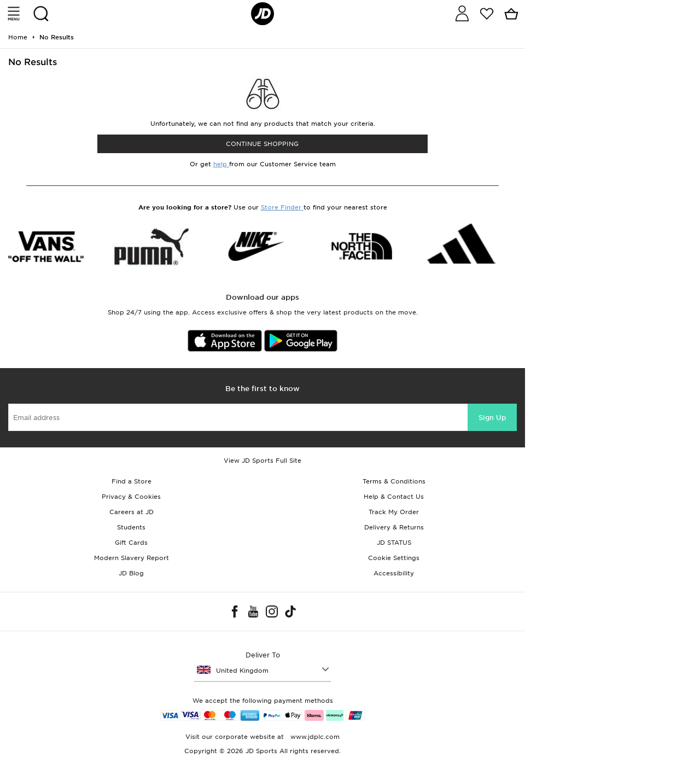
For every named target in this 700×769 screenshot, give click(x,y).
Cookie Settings (394, 558)
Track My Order (394, 512)
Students (131, 527)
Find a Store (132, 481)
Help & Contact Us (394, 497)
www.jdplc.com (314, 737)
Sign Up (492, 418)
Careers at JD (132, 512)
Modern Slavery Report (132, 558)
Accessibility (394, 573)
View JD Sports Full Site (262, 461)
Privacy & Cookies (131, 497)
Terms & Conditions (394, 481)
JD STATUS (394, 543)
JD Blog (131, 573)
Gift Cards (131, 543)
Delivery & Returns (394, 527)
